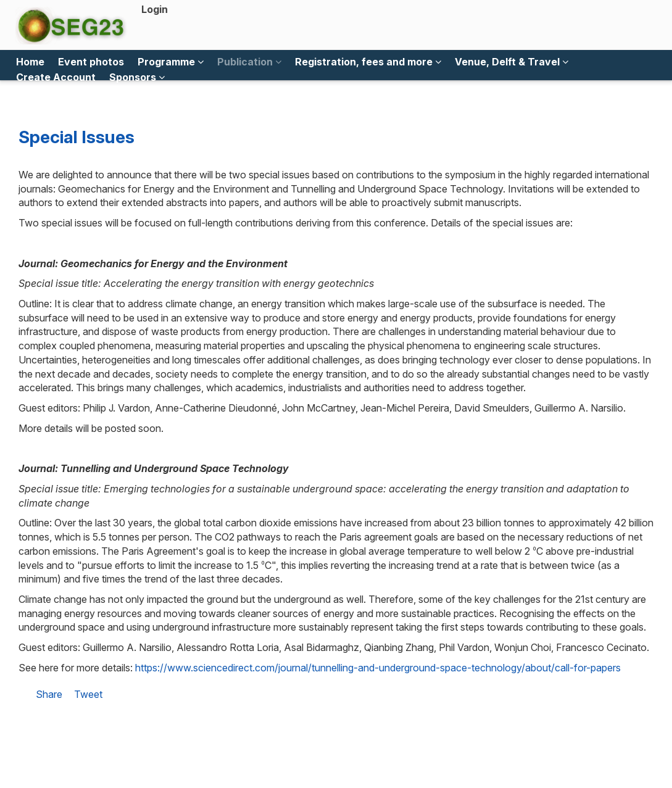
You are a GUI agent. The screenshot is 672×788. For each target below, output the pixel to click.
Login (155, 9)
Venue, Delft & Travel (512, 62)
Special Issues (77, 137)
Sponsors (137, 77)
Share (49, 694)
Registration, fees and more (368, 62)
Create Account (56, 77)
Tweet (88, 694)
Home (30, 62)
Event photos (91, 62)
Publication (249, 62)
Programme (171, 62)
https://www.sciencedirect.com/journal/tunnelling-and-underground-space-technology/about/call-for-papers (378, 668)
